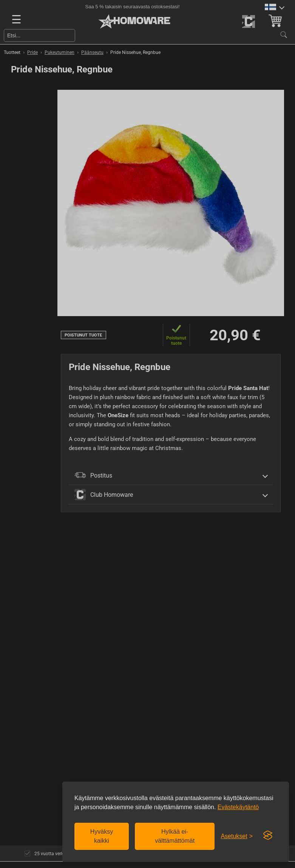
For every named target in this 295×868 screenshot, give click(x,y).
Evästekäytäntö (238, 807)
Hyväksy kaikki (102, 836)
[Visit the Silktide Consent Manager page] (268, 836)
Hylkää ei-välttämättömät (175, 836)
